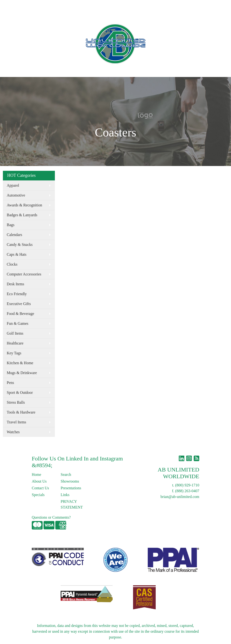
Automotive (16, 195)
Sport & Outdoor (20, 392)
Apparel (13, 185)
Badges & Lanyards (22, 215)
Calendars (14, 235)
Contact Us (44, 5)
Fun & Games (18, 323)
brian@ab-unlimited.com (180, 497)
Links (71, 5)
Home (9, 5)
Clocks (12, 264)
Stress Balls (16, 402)
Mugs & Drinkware (22, 373)
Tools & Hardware (21, 412)
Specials (38, 495)
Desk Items (15, 284)
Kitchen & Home (20, 363)
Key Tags (14, 353)
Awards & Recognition (24, 205)
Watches (13, 432)
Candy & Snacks (20, 245)
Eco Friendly (17, 294)
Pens (10, 383)
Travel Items (16, 422)
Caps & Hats (17, 254)
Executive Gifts (19, 304)
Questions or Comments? (51, 517)
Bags (11, 225)
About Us (25, 5)
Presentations (71, 488)
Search (127, 5)
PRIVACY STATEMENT (72, 504)
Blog (60, 5)
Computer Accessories (24, 274)
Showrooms (70, 481)
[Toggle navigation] (7, 72)
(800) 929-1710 (187, 485)
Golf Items (15, 333)
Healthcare (15, 343)
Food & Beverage (20, 314)
